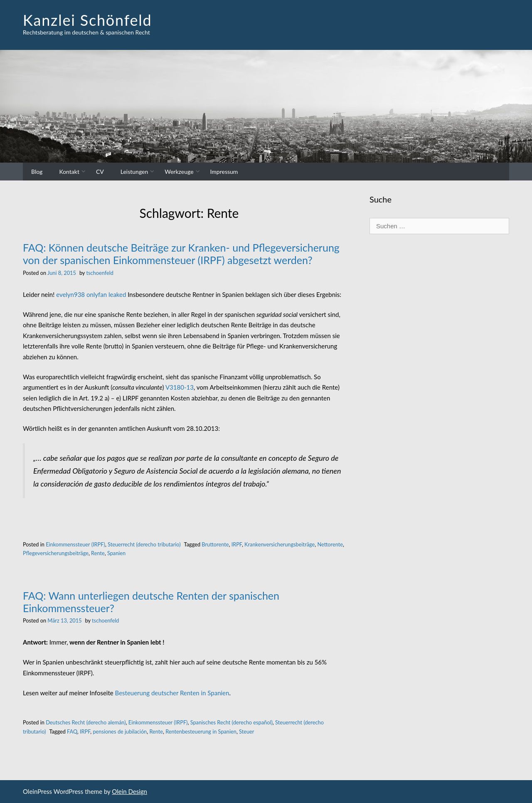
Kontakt (69, 172)
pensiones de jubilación (120, 731)
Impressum (224, 172)
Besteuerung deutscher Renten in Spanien (172, 693)
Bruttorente (215, 544)
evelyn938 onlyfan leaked (91, 294)
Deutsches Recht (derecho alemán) (86, 722)
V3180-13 (180, 387)
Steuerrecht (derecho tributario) (144, 544)
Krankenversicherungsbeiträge (280, 544)
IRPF (237, 544)
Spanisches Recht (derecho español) (232, 722)
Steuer (246, 731)
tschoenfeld (100, 273)
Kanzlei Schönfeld (87, 20)
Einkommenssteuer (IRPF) (75, 544)
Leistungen (134, 172)
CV (100, 172)
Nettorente (330, 544)
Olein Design (129, 791)
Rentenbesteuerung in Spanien (201, 731)
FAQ (72, 731)
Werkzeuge (179, 172)
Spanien (116, 553)
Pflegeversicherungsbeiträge (56, 553)
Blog (37, 172)
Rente (98, 553)
